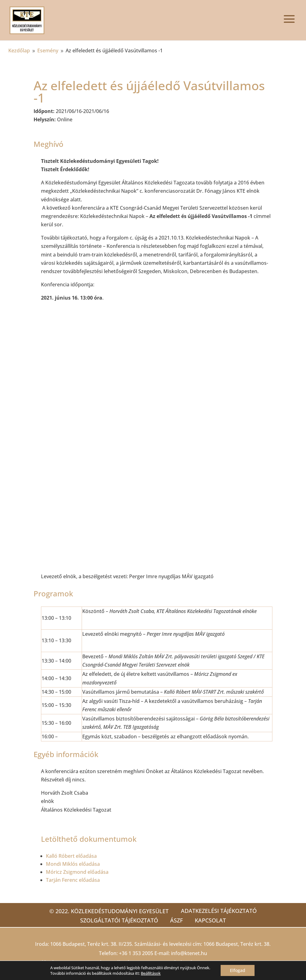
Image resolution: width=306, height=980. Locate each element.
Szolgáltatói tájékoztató (119, 920)
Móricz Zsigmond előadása (77, 872)
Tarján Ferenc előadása (73, 880)
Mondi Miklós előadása (73, 864)
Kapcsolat (211, 920)
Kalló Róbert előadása (71, 856)
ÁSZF (176, 920)
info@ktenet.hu (189, 953)
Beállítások (151, 973)
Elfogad (238, 970)
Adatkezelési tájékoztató (219, 911)
